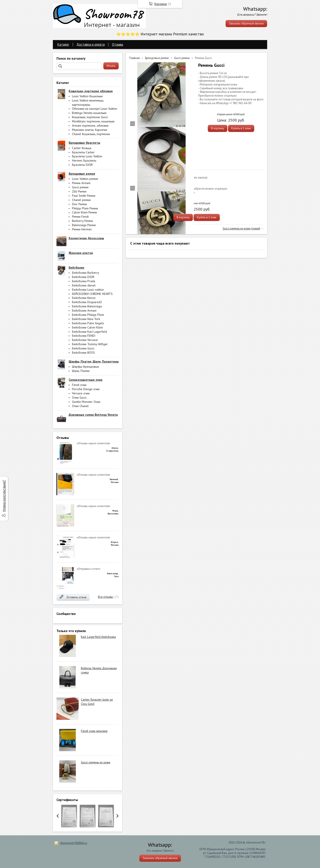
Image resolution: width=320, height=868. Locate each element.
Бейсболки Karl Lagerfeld (89, 332)
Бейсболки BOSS (83, 353)
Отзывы (118, 44)
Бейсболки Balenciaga (87, 306)
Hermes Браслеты (84, 160)
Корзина (161, 4)
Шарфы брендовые (86, 367)
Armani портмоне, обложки (90, 126)
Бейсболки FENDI (84, 336)
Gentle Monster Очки (86, 402)
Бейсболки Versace (85, 340)
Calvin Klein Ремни (84, 212)
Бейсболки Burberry (86, 273)
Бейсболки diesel (84, 285)
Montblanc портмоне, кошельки (93, 121)
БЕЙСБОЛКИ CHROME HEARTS (92, 294)
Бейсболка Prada (84, 281)
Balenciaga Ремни (84, 225)
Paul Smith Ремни (84, 196)
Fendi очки (79, 385)
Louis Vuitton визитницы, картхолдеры (88, 102)
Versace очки (81, 393)
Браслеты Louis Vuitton (87, 156)
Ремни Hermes (82, 229)
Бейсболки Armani (84, 310)
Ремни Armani (81, 183)
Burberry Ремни (82, 221)
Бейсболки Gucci (83, 348)
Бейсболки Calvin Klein (87, 327)
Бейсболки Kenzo (84, 298)
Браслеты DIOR (82, 165)
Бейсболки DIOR (83, 277)
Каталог (63, 44)
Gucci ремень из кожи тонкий (241, 228)
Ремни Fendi (80, 217)
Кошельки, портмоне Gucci (90, 117)
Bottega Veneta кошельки (89, 113)
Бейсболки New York (86, 319)
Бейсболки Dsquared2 (87, 302)
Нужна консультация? (4, 496)
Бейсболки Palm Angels (88, 323)
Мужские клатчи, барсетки (90, 130)
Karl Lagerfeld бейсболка (98, 637)
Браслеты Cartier (83, 152)
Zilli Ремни (79, 191)
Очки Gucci (79, 397)
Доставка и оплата (91, 44)
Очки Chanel (80, 406)
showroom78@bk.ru (74, 843)
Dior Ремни (79, 204)
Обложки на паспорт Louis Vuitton (95, 109)
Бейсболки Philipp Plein (88, 315)
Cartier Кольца (82, 148)
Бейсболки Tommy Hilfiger (90, 344)
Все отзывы (106, 597)
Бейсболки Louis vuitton (88, 290)
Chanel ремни (81, 200)
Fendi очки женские (94, 731)
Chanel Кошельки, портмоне (91, 134)
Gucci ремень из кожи (96, 762)
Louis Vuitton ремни (85, 179)
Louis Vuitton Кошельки (87, 96)
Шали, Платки (81, 371)
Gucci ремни (80, 187)
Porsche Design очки (86, 389)
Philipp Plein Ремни (85, 208)
